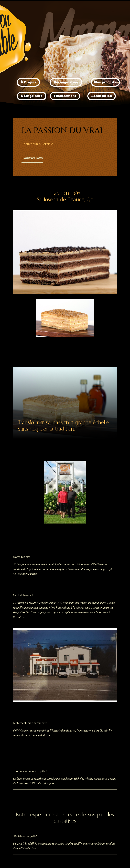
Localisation (102, 96)
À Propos (28, 82)
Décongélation (66, 82)
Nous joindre (32, 96)
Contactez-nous (32, 158)
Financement (65, 96)
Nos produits (105, 82)
